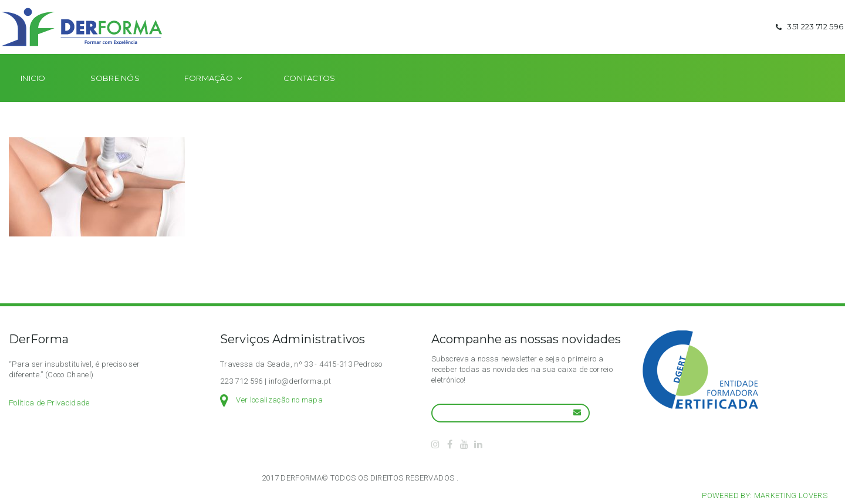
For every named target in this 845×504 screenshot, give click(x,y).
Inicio (33, 95)
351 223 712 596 (808, 35)
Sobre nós (115, 95)
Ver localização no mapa (279, 400)
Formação (209, 95)
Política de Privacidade (49, 403)
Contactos (309, 95)
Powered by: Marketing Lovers (765, 495)
